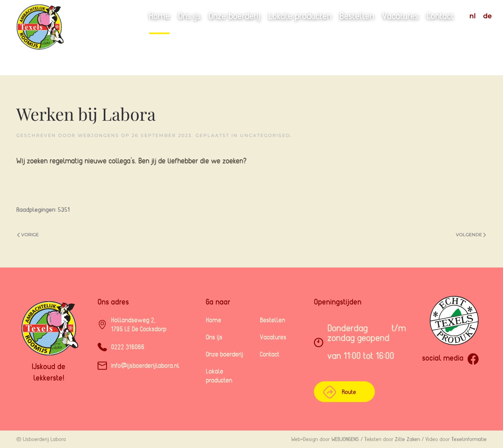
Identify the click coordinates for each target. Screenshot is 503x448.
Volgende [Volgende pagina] (471, 235)
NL (472, 16)
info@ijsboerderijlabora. (145, 365)
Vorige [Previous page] (28, 235)
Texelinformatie (469, 439)
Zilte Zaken (407, 439)
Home (159, 16)
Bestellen (357, 16)
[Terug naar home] (62, 38)
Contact (440, 16)
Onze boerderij (234, 16)
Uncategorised (265, 135)
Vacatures (400, 16)
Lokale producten (300, 16)
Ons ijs (189, 16)
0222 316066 (128, 347)
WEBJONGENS (345, 439)
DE (487, 16)
